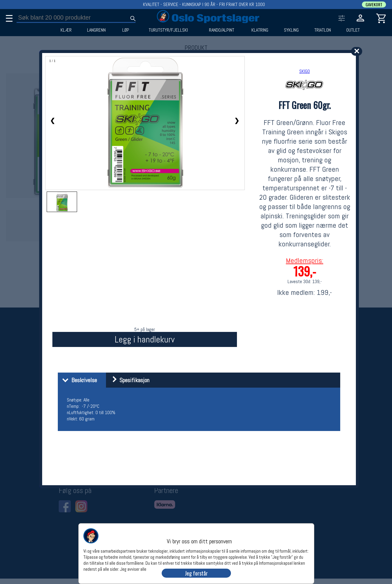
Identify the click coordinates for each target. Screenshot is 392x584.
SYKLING (291, 30)
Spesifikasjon (128, 380)
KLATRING (260, 30)
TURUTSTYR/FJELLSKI (168, 30)
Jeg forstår (196, 573)
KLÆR (66, 30)
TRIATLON (323, 30)
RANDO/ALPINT (222, 30)
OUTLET (353, 30)
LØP (126, 30)
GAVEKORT (374, 5)
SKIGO (305, 71)
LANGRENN (96, 30)
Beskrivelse (78, 380)
